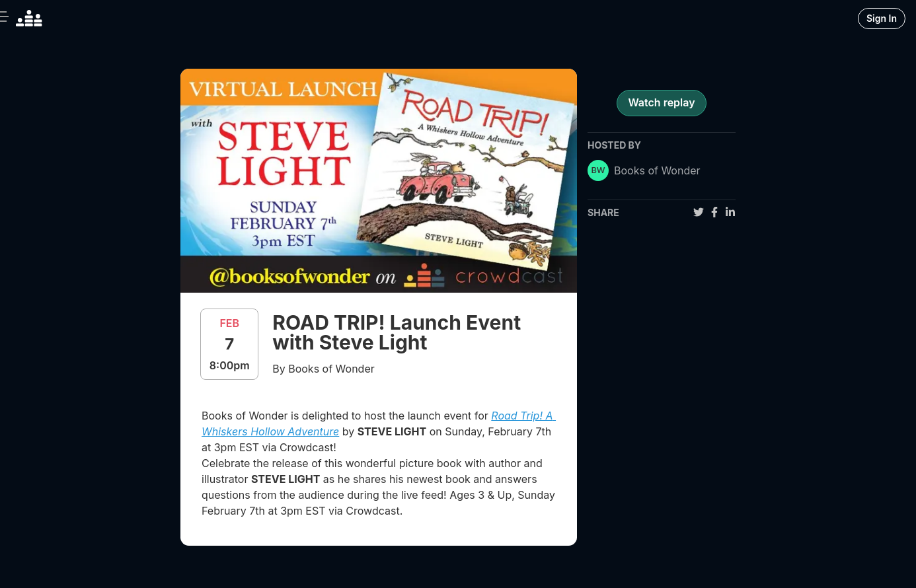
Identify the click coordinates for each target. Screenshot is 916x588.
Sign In (882, 18)
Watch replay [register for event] (661, 102)
